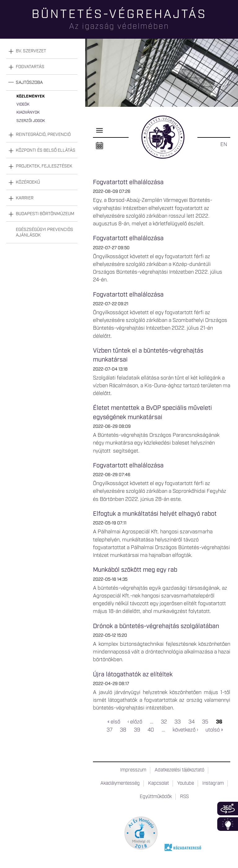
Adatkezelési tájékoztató (179, 770)
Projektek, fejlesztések (44, 166)
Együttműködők (156, 797)
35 (205, 722)
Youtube (186, 783)
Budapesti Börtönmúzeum (45, 214)
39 (137, 730)
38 (123, 730)
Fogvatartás (30, 67)
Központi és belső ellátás (46, 150)
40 (151, 730)
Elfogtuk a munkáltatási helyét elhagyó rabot (156, 514)
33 (178, 722)
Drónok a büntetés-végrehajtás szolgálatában (156, 626)
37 (110, 730)
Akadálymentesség (120, 783)
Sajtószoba (29, 83)
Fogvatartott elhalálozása (128, 182)
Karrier (25, 198)
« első (114, 722)
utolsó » (214, 730)
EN (224, 145)
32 (164, 722)
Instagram (213, 783)
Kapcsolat (159, 783)
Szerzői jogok (31, 121)
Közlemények (31, 96)
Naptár (99, 146)
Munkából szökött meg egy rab (135, 570)
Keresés (233, 26)
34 (192, 722)
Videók (23, 104)
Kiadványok (28, 113)
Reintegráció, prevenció (43, 135)
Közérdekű (28, 182)
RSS (184, 797)
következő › (185, 730)
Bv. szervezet (31, 51)
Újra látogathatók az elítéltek (133, 675)
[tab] (42, 51)
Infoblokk (228, 824)
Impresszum (133, 770)
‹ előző (135, 722)
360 (228, 809)
